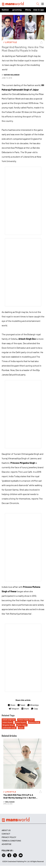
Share (12, 705)
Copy (34, 709)
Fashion (5, 10)
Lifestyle (29, 10)
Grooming (17, 10)
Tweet (21, 705)
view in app (38, 10)
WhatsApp (33, 705)
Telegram (14, 709)
